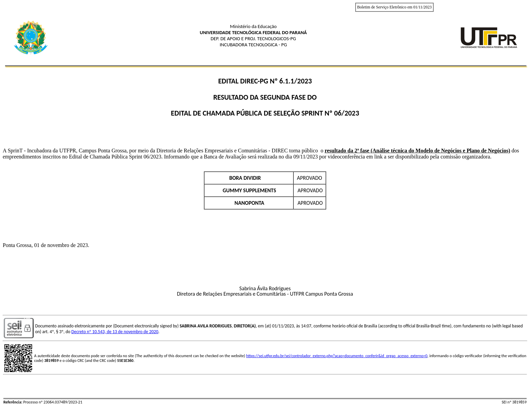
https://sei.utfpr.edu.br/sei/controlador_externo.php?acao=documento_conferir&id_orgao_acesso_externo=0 (337, 356)
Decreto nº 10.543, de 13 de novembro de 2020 (115, 332)
